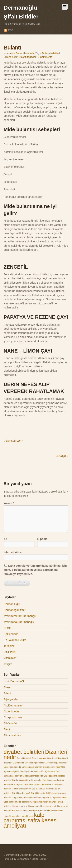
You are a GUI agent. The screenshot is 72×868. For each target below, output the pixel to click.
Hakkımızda (11, 634)
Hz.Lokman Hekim (15, 640)
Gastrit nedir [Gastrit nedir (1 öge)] (18, 763)
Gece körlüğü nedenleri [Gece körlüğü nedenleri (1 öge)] (56, 763)
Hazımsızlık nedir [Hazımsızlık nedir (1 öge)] (20, 810)
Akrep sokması (13, 717)
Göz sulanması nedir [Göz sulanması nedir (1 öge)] (21, 789)
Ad (5, 539)
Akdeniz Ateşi (12, 711)
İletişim (8, 664)
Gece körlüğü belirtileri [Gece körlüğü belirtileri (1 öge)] (35, 763)
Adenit (8, 693)
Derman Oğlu (12, 604)
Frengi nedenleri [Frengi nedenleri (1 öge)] (39, 758)
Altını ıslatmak (12, 735)
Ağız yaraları (11, 699)
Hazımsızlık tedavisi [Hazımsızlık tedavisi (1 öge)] (37, 810)
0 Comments (45, 57)
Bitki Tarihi (10, 652)
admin (10, 53)
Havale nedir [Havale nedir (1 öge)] (34, 806)
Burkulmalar (13, 441)
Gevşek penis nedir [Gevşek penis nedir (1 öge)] (52, 767)
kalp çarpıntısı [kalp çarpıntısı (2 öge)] (24, 818)
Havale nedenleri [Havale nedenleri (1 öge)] (20, 806)
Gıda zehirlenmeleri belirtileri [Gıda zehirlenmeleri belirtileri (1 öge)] (17, 802)
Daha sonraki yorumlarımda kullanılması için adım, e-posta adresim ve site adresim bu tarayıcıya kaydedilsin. (35, 570)
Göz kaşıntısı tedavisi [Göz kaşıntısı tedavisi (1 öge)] (39, 784)
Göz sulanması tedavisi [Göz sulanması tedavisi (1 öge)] (42, 789)
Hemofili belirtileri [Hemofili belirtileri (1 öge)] (55, 810)
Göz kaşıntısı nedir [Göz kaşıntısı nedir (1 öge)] (20, 784)
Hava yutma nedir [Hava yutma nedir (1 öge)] (48, 806)
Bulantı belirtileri (51, 53)
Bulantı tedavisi (27, 57)
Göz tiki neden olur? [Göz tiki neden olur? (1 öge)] (21, 793)
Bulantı (12, 48)
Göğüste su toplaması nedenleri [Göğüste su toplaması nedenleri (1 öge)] (26, 798)
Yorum (9, 503)
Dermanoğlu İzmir (15, 610)
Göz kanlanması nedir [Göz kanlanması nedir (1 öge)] (33, 776)
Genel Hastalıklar (25, 53)
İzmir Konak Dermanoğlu (19, 622)
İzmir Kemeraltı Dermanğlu (20, 616)
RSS (11, 30)
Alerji (7, 729)
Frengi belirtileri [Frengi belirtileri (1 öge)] (24, 758)
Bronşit (62, 456)
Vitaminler (10, 658)
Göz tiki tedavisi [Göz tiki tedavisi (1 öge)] (38, 793)
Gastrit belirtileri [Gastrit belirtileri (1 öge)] (54, 758)
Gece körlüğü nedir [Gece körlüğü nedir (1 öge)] (12, 767)
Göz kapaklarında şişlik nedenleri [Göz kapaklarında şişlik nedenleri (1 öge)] (27, 780)
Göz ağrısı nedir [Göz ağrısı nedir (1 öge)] (48, 771)
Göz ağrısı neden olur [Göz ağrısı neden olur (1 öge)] (30, 771)
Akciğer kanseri (13, 705)
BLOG (7, 628)
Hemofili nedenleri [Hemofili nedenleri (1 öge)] (12, 816)
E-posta (42, 539)
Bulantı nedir (11, 57)
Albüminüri (10, 723)
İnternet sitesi (13, 552)
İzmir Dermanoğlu (15, 681)
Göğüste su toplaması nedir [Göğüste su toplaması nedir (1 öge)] (54, 798)
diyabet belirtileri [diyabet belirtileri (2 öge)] (24, 752)
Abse (7, 687)
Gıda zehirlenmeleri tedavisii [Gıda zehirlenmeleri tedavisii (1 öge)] (43, 802)
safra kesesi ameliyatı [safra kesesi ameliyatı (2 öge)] (31, 823)
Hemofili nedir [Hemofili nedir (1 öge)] (27, 816)
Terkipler (9, 646)
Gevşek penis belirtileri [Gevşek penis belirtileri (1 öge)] (32, 767)
